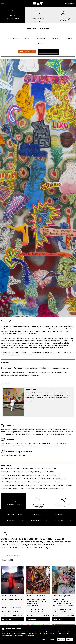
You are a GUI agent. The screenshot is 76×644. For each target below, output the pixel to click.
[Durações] (63, 514)
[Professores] (63, 520)
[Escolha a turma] (49, 52)
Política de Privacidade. (26, 635)
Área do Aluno (69, 4)
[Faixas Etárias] (39, 520)
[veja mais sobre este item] (38, 402)
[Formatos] (15, 520)
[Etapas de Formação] (15, 514)
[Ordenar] (38, 560)
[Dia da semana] (39, 514)
